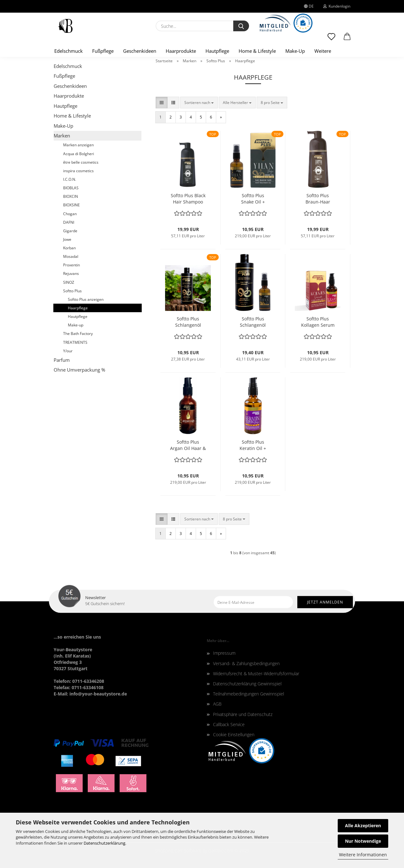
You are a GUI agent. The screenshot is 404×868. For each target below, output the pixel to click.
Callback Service (229, 724)
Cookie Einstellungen (234, 734)
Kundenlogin (337, 6)
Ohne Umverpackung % (79, 370)
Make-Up (295, 51)
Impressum (224, 653)
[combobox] (199, 103)
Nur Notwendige (363, 841)
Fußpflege (103, 51)
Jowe (67, 239)
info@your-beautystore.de (98, 694)
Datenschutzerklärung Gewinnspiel (247, 684)
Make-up (76, 325)
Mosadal (71, 256)
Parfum (62, 360)
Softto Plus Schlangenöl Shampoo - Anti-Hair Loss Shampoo (188, 322)
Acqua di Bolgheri (79, 154)
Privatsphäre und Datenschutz (243, 714)
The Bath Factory (78, 334)
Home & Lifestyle (257, 51)
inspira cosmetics (78, 171)
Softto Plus (72, 291)
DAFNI (69, 222)
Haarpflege (78, 308)
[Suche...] (241, 26)
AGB (217, 704)
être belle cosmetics (81, 162)
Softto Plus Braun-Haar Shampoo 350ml (318, 199)
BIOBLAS (71, 188)
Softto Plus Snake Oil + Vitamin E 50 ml (253, 199)
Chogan (70, 214)
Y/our (68, 351)
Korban (69, 248)
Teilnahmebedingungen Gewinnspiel (249, 694)
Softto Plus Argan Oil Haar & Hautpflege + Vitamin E (188, 445)
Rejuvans (71, 273)
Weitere (323, 51)
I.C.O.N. (70, 179)
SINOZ (69, 282)
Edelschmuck (68, 51)
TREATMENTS (75, 342)
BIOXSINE (71, 205)
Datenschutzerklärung (104, 843)
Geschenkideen (140, 51)
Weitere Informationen (363, 855)
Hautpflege (217, 51)
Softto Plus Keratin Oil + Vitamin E (253, 445)
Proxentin (71, 265)
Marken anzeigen (78, 145)
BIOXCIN (71, 196)
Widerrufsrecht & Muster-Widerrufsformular (256, 674)
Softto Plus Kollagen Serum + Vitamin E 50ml (318, 322)
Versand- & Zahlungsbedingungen (246, 663)
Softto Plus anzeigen (86, 299)
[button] (347, 39)
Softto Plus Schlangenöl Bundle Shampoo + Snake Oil (253, 322)
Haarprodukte (181, 51)
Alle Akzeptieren (363, 826)
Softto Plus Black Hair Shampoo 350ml (188, 199)
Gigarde (70, 231)
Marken (62, 136)
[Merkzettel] (331, 39)
